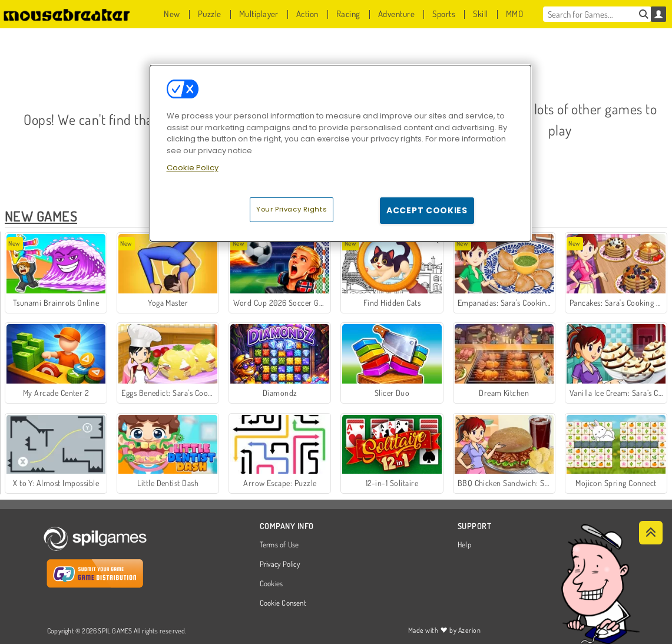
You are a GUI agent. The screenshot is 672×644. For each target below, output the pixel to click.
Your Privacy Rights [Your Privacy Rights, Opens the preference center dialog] (292, 209)
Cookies (272, 584)
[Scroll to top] (651, 533)
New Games (41, 216)
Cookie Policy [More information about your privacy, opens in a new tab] (193, 168)
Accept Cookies (427, 210)
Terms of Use (279, 545)
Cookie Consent (283, 603)
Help (464, 545)
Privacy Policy (280, 564)
